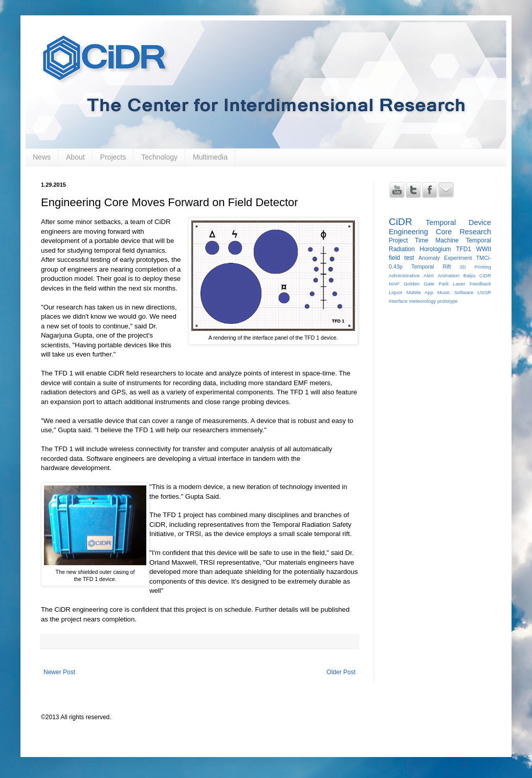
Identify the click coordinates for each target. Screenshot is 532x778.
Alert (429, 275)
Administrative (404, 275)
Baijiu (469, 275)
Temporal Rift (431, 266)
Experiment (458, 258)
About (75, 157)
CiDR (401, 222)
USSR (484, 292)
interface (398, 301)
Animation (448, 275)
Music (444, 292)
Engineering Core (420, 232)
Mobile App (420, 292)
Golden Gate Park (426, 284)
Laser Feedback (472, 284)
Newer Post (59, 672)
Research (475, 232)
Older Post (341, 672)
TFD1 (463, 249)
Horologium (435, 249)
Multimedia (210, 157)
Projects (113, 157)
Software (464, 292)
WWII (484, 249)
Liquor (396, 292)
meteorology (422, 301)
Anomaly (429, 258)
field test (402, 258)
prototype (448, 301)
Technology (159, 157)
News (42, 157)
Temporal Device (458, 223)
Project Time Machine (424, 240)
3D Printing (475, 267)
